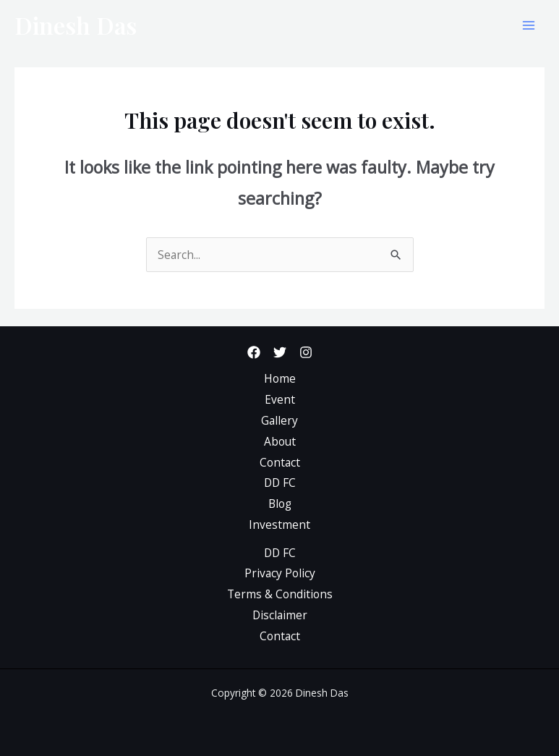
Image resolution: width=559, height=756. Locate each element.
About (280, 441)
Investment (279, 524)
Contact (280, 462)
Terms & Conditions (280, 594)
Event (280, 399)
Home (280, 378)
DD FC (280, 483)
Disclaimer (280, 615)
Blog (280, 504)
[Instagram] (306, 352)
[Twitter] (280, 352)
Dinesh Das (76, 25)
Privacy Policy (280, 573)
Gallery (279, 420)
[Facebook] (254, 352)
